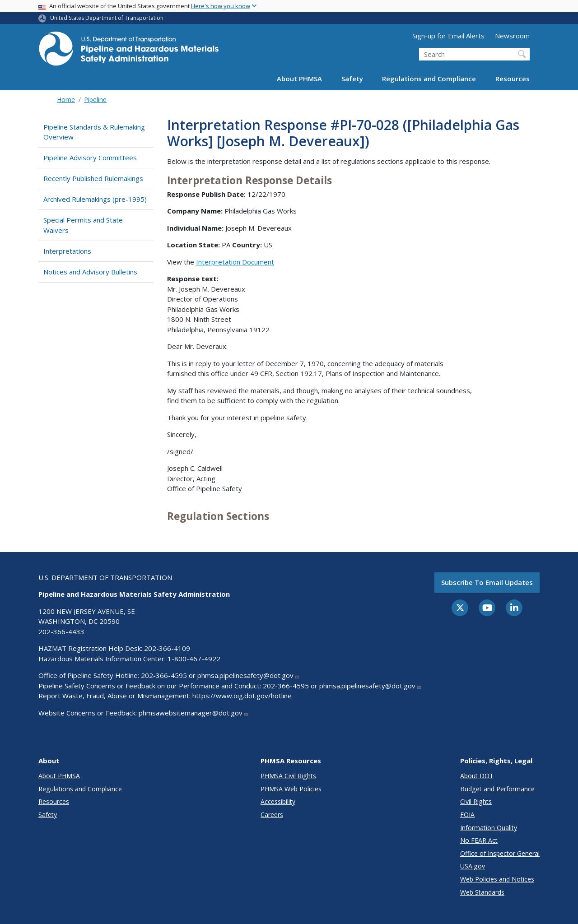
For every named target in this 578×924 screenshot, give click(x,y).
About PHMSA (299, 79)
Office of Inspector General (500, 853)
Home (66, 100)
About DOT (477, 776)
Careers (272, 815)
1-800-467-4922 (194, 659)
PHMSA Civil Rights (288, 776)
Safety (352, 79)
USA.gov (473, 866)
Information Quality (489, 828)
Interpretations (67, 251)
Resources (513, 79)
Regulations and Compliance (429, 79)
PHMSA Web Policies (291, 789)
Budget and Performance (497, 789)
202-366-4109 (167, 648)
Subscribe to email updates (487, 582)
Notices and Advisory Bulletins (90, 272)
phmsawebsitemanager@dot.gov (194, 713)
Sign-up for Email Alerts (448, 36)
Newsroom (512, 36)
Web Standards (482, 892)
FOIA (467, 815)
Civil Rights (476, 801)
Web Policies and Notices (497, 879)
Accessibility (278, 801)
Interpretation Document (235, 262)
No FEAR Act (479, 840)
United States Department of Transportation (107, 18)
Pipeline (95, 100)
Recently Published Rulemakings (93, 178)
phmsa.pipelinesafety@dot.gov (249, 675)
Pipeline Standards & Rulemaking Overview (94, 132)
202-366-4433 (61, 631)
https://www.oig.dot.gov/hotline (242, 696)
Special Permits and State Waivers (83, 225)
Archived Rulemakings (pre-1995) (95, 199)
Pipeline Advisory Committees (90, 158)
